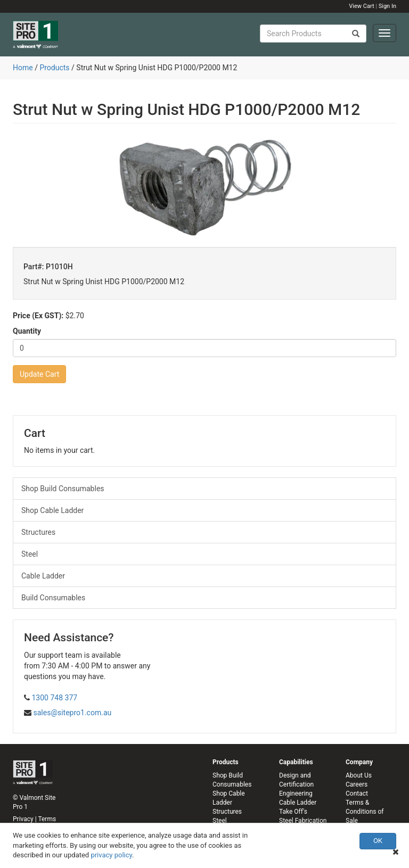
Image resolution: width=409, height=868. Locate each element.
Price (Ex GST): (38, 316)
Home (23, 68)
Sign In (387, 6)
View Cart (361, 6)
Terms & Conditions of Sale (365, 812)
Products (54, 68)
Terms (47, 819)
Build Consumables (53, 598)
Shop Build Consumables (63, 489)
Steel (30, 554)
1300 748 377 (54, 698)
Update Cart (39, 374)
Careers (357, 784)
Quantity (27, 331)
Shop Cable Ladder (52, 510)
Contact (357, 793)
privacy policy (111, 855)
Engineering (296, 793)
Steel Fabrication (303, 821)
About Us (359, 775)
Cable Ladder (43, 576)
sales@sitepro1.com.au (72, 713)
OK (378, 841)
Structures (38, 532)
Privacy (23, 819)
